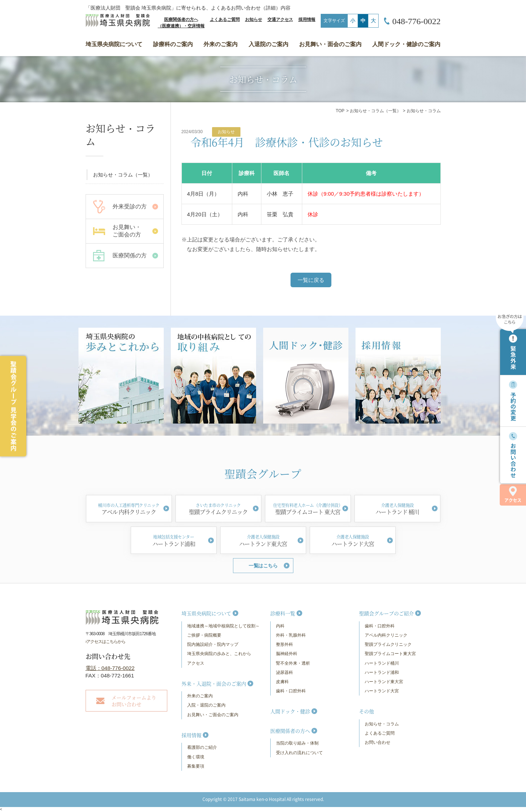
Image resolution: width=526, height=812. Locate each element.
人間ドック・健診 (290, 711)
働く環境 (196, 757)
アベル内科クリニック (386, 635)
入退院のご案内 (269, 44)
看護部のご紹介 (202, 747)
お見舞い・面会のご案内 (330, 44)
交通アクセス (280, 20)
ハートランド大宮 (382, 691)
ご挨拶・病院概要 (204, 635)
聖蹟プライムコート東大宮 (390, 654)
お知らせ (254, 20)
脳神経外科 (287, 654)
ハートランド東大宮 (384, 682)
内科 (280, 626)
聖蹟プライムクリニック (388, 644)
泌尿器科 (284, 672)
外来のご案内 (221, 44)
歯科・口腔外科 (291, 691)
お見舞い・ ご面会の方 (127, 231)
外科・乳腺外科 (291, 635)
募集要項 (196, 766)
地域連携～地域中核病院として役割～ (223, 626)
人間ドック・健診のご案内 (406, 44)
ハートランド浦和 (382, 672)
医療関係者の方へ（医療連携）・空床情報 (181, 23)
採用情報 (307, 20)
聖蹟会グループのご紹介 (386, 613)
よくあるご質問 (225, 20)
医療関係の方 (130, 255)
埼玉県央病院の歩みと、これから (219, 654)
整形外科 (284, 644)
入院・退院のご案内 (206, 705)
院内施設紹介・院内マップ (213, 644)
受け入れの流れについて (299, 753)
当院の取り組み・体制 (297, 743)
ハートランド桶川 (382, 663)
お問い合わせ (378, 742)
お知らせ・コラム (382, 724)
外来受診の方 (130, 206)
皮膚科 (282, 682)
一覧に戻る (311, 280)
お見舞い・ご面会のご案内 (213, 715)
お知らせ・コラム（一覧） (375, 111)
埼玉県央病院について (114, 44)
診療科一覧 (283, 613)
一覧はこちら (263, 566)
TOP (340, 111)
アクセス (513, 495)
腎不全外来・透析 (293, 663)
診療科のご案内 (173, 44)
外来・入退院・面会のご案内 (214, 683)
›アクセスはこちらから (106, 642)
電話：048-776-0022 (110, 668)
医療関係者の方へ (290, 731)
